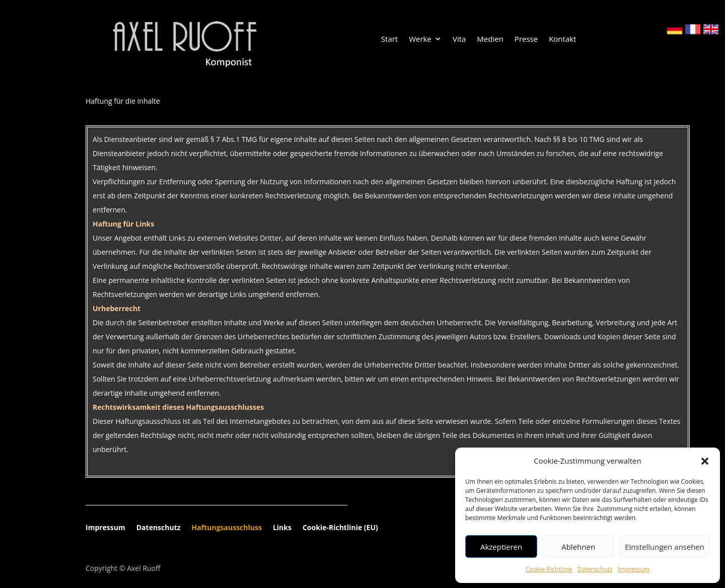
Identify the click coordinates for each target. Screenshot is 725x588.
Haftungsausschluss (227, 528)
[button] (705, 461)
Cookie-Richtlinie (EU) (340, 528)
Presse (526, 40)
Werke (420, 40)
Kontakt (562, 40)
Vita (459, 40)
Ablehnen (578, 547)
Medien (490, 40)
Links (282, 528)
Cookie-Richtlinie (549, 569)
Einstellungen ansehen (665, 547)
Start (389, 40)
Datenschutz (595, 569)
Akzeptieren (501, 547)
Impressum (634, 569)
